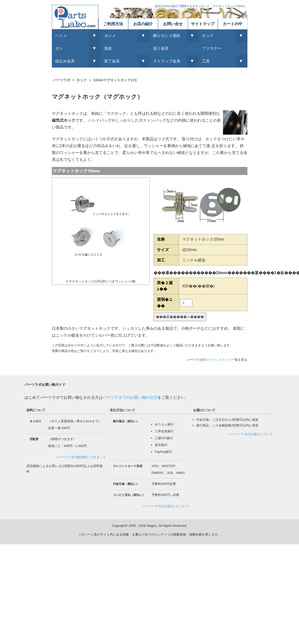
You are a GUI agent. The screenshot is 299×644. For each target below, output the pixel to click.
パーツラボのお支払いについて (167, 506)
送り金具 (161, 48)
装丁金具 (112, 61)
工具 (206, 61)
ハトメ (61, 36)
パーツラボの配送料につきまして (82, 457)
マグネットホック (219, 360)
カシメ (110, 36)
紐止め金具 (65, 61)
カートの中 (233, 24)
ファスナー (212, 48)
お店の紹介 (143, 24)
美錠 (108, 48)
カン (59, 48)
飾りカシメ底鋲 (167, 36)
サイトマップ (203, 24)
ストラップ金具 (167, 61)
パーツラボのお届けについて (252, 434)
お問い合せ (173, 24)
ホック (208, 36)
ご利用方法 (113, 24)
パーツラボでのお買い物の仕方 (130, 397)
